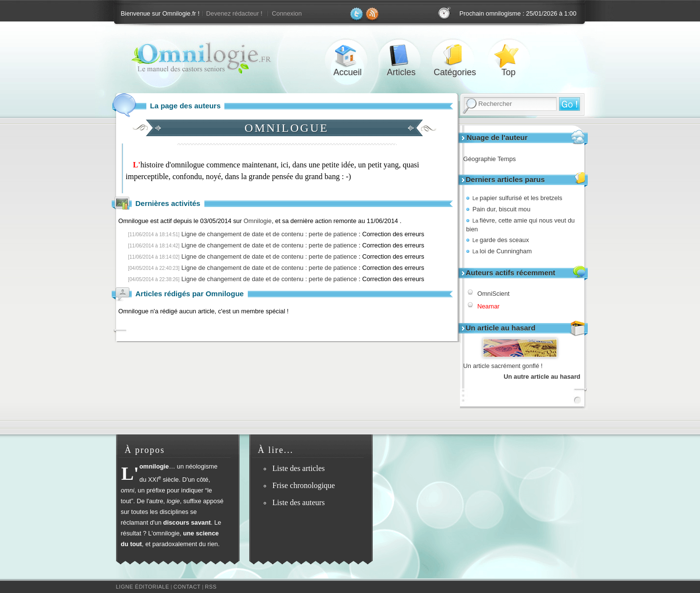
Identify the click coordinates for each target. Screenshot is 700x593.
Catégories (455, 55)
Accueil (348, 55)
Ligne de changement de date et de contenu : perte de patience (269, 234)
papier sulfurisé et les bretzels (518, 198)
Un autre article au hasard (542, 377)
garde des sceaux (501, 240)
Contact (187, 587)
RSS (211, 587)
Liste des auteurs (299, 502)
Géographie (480, 159)
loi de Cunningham (502, 251)
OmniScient (494, 294)
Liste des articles (299, 468)
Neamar (489, 306)
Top (509, 55)
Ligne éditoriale (143, 587)
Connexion (287, 13)
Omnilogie (258, 221)
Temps (507, 159)
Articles (401, 55)
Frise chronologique (303, 485)
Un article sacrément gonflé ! (503, 366)
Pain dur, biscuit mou (502, 209)
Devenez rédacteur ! (234, 13)
